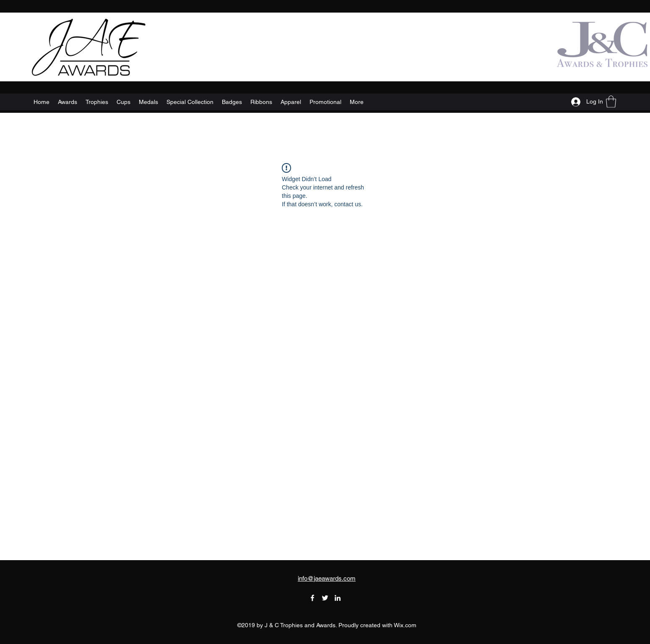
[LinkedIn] (338, 598)
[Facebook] (312, 598)
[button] (611, 102)
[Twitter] (325, 598)
